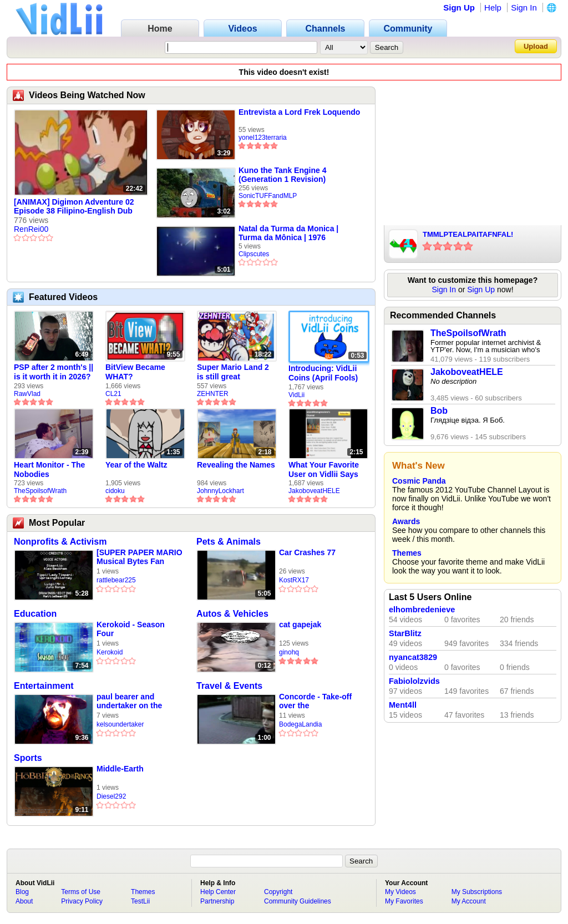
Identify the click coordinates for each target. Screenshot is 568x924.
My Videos (400, 892)
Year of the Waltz (136, 465)
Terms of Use (81, 892)
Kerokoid (110, 652)
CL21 (113, 394)
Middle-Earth (120, 769)
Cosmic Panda (419, 481)
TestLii (140, 901)
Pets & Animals (229, 542)
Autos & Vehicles (232, 614)
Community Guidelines (298, 901)
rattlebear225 (116, 580)
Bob (439, 411)
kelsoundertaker (120, 724)
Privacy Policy (82, 901)
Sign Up (459, 7)
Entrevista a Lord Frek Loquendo (299, 112)
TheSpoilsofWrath (40, 491)
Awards (406, 521)
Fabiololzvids (414, 681)
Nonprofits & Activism (60, 542)
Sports (28, 758)
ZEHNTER (213, 394)
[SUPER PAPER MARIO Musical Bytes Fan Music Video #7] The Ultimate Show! (140, 557)
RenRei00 (31, 229)
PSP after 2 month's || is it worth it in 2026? (54, 372)
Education (35, 614)
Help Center (218, 892)
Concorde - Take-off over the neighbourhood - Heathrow (315, 701)
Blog (22, 892)
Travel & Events (229, 686)
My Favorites (404, 901)
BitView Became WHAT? (135, 372)
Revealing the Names (236, 465)
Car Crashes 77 (307, 552)
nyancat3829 (413, 657)
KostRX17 (294, 580)
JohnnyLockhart (220, 491)
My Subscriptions (477, 892)
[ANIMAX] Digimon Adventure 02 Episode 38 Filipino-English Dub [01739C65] (74, 207)
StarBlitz (405, 633)
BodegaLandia (300, 724)
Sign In (524, 7)
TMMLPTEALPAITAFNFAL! (468, 234)
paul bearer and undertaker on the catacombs (129, 701)
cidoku (115, 491)
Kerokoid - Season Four (131, 629)
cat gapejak (300, 625)
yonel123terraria (263, 138)
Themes (407, 553)
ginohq (289, 652)
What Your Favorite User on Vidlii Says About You (324, 470)
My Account (469, 901)
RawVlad (27, 394)
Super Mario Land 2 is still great (233, 372)
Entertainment (44, 686)
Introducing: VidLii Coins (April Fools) (323, 373)
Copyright (278, 892)
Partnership (217, 901)
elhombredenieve (422, 610)
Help (493, 7)
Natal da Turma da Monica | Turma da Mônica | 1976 (288, 233)
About (24, 901)
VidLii (296, 395)
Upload (536, 46)
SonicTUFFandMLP (268, 196)
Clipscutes (254, 254)
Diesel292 (111, 796)
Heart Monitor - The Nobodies (49, 469)
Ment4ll (403, 705)
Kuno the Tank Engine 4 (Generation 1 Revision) (282, 175)
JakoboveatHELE (314, 491)
